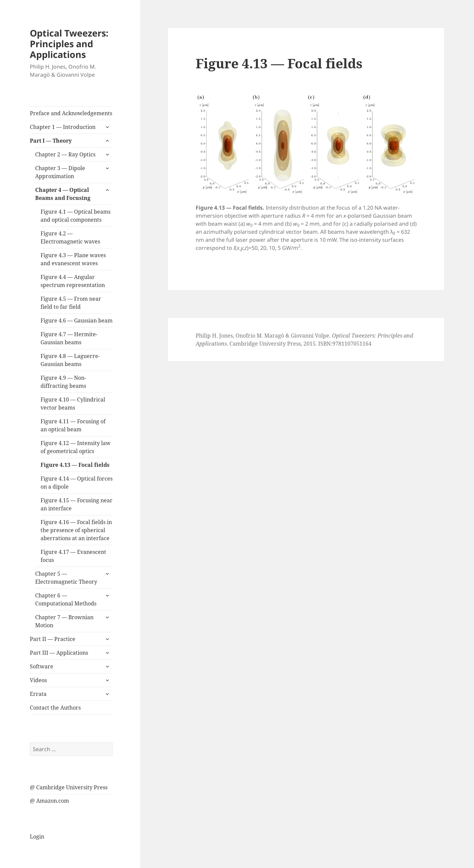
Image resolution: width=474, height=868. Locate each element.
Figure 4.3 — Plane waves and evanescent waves (73, 259)
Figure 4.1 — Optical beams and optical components (76, 216)
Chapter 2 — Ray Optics (65, 154)
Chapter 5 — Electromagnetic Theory (66, 578)
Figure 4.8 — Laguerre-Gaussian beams (70, 360)
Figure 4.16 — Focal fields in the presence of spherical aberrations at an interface (76, 530)
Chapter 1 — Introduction (63, 127)
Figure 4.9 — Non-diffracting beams (63, 382)
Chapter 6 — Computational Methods (66, 599)
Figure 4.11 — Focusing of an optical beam (73, 425)
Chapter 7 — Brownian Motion (64, 621)
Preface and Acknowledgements (71, 113)
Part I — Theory (51, 141)
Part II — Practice (53, 639)
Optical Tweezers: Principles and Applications (69, 44)
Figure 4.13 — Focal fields (75, 465)
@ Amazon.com (49, 801)
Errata (38, 694)
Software (42, 666)
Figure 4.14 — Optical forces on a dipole (77, 483)
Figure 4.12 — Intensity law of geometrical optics (76, 447)
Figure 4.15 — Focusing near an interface (77, 504)
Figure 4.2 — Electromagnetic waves (70, 237)
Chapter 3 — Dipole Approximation (60, 172)
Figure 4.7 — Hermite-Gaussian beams (69, 338)
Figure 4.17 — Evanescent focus (73, 556)
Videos (38, 680)
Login (37, 837)
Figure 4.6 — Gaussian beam (77, 320)
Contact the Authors (55, 708)
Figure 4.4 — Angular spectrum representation (73, 281)
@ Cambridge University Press (69, 787)
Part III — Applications (59, 653)
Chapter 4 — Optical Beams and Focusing (63, 194)
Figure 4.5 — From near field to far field (71, 303)
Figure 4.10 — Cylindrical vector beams (73, 404)
